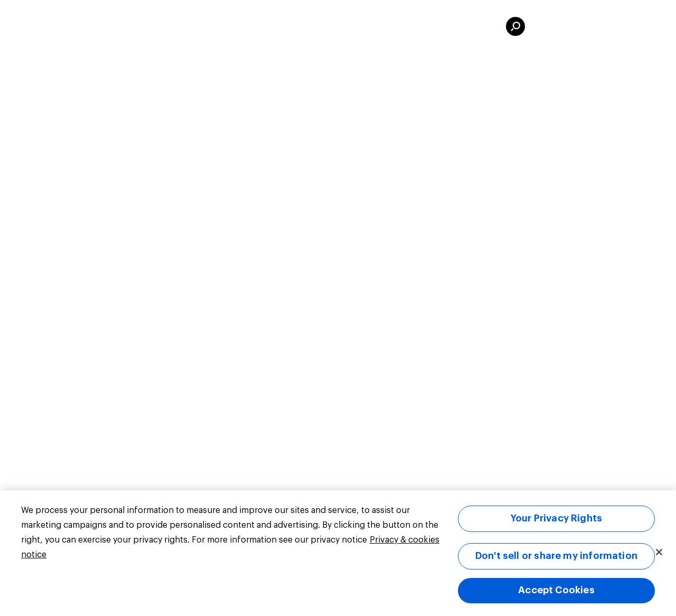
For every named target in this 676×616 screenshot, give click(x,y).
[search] (515, 26)
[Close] (659, 552)
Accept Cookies (556, 590)
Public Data (261, 26)
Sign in (561, 27)
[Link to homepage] (53, 26)
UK (109, 26)
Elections (335, 26)
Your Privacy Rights (556, 518)
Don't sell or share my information (556, 556)
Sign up (629, 27)
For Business (412, 26)
